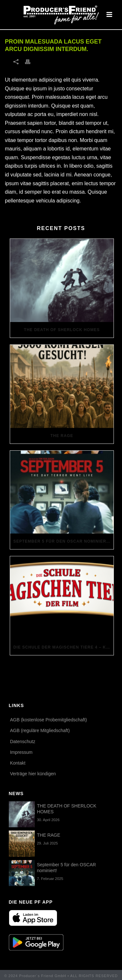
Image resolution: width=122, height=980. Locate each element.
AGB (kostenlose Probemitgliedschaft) (49, 720)
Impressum (21, 752)
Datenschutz (23, 741)
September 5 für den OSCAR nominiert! (62, 541)
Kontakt (18, 763)
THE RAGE (62, 436)
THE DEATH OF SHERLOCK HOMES (62, 330)
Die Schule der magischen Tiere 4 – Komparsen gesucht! (63, 647)
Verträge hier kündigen (33, 774)
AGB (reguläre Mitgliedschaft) (40, 730)
